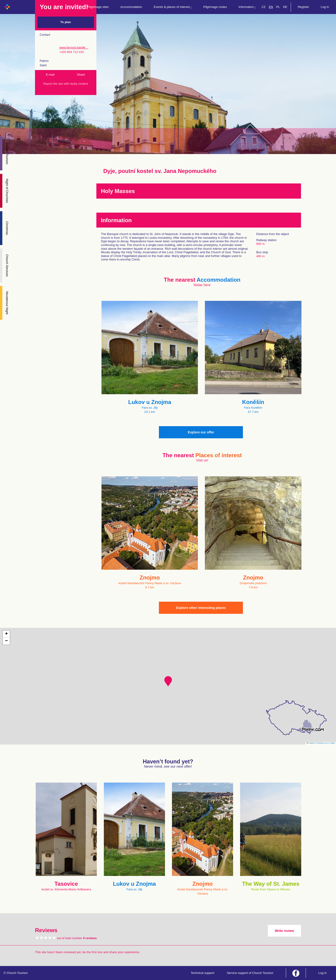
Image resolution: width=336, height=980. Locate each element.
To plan (66, 22)
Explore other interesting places (201, 608)
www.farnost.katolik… (74, 47)
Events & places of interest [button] (173, 7)
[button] (168, 681)
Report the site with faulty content (66, 84)
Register (303, 7)
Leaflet (310, 743)
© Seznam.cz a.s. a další (325, 743)
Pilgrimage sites (98, 7)
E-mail (50, 75)
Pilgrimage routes (215, 7)
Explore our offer (201, 432)
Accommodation (131, 7)
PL (278, 7)
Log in (325, 7)
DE (285, 7)
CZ (264, 7)
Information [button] (247, 7)
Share (81, 75)
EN (271, 7)
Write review (284, 931)
